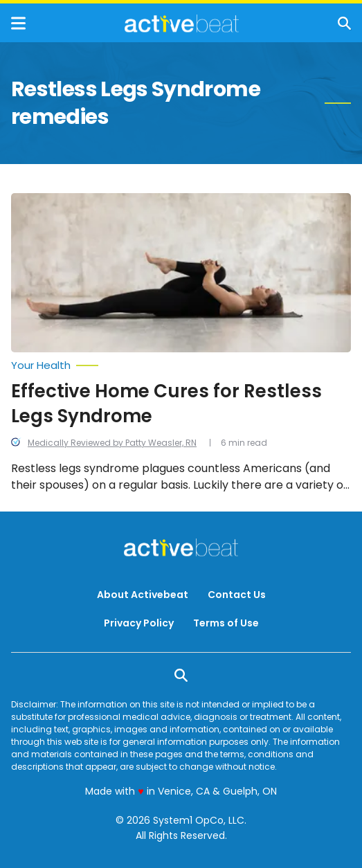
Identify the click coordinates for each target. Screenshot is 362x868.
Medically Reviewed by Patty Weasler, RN (112, 443)
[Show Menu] (18, 23)
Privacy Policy (139, 623)
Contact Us (237, 595)
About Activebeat (143, 595)
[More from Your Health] (181, 365)
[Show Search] (344, 23)
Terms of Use (226, 623)
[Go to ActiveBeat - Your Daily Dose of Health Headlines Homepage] (182, 24)
